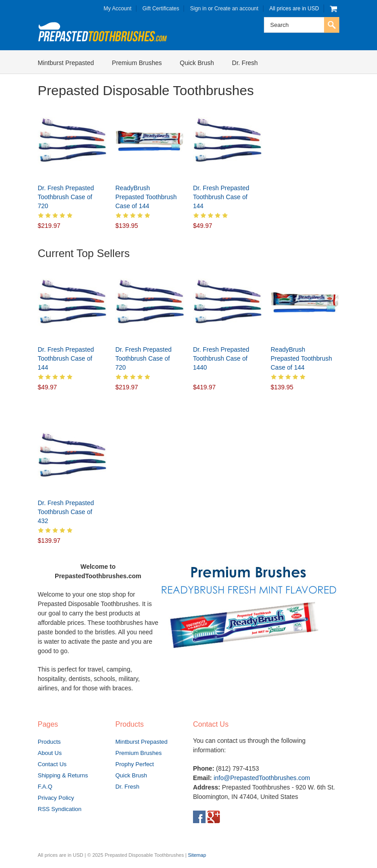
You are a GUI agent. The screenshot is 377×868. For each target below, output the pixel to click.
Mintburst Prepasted (66, 63)
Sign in (199, 9)
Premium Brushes (137, 63)
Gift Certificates (161, 9)
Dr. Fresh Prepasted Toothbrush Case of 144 (221, 197)
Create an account (237, 9)
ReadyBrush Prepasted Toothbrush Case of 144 (146, 197)
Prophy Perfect (135, 764)
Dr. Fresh (245, 63)
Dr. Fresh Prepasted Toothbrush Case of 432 (66, 512)
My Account (118, 9)
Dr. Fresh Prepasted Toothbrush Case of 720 (66, 197)
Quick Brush (197, 63)
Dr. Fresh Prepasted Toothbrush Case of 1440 (221, 358)
